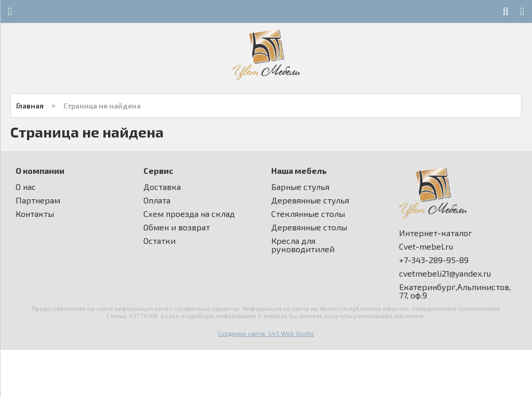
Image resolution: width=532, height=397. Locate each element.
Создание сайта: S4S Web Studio (266, 333)
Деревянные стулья (310, 200)
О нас (26, 187)
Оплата (157, 200)
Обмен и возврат (177, 227)
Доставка (162, 187)
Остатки (159, 241)
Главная (30, 106)
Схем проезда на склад (189, 214)
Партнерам (38, 200)
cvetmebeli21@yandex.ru (445, 273)
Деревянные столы (309, 227)
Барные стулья (300, 187)
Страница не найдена (102, 106)
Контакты (35, 214)
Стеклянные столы (308, 214)
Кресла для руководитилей (303, 245)
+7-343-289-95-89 (434, 260)
